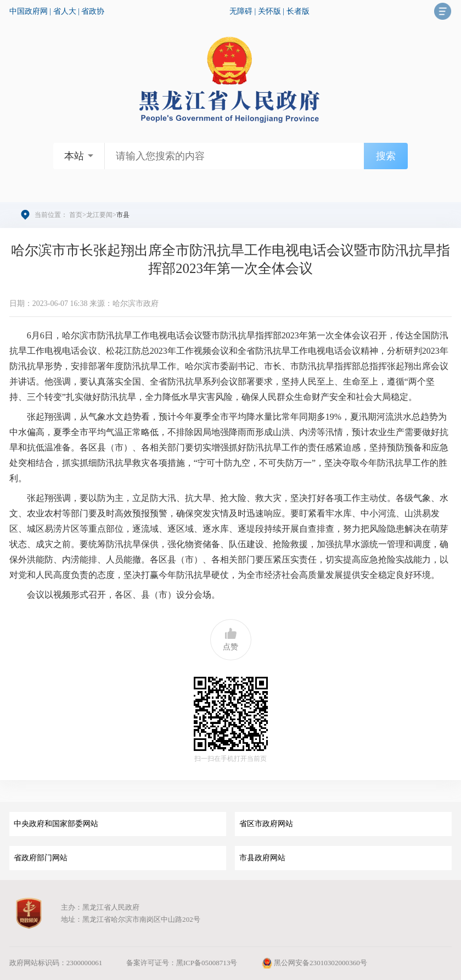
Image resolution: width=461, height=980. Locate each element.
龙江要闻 (99, 215)
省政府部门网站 (41, 858)
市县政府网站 (262, 858)
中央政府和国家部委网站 (56, 824)
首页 (76, 215)
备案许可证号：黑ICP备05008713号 (182, 963)
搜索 (386, 156)
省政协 (93, 11)
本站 (74, 156)
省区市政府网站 (266, 824)
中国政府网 (29, 11)
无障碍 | (244, 11)
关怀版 (269, 11)
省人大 (65, 11)
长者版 (298, 11)
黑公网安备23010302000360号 (314, 963)
